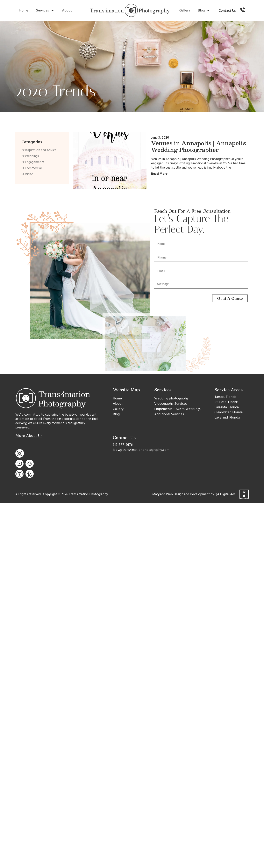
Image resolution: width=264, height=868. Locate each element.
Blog (204, 11)
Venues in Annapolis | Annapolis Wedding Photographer (199, 146)
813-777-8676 (123, 445)
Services (45, 11)
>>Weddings (30, 156)
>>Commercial (32, 168)
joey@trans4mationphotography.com (141, 450)
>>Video (27, 174)
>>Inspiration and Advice (39, 150)
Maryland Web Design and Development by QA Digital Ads (194, 494)
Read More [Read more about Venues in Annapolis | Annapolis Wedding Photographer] (159, 174)
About (67, 10)
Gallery (185, 10)
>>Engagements (33, 162)
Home (24, 10)
